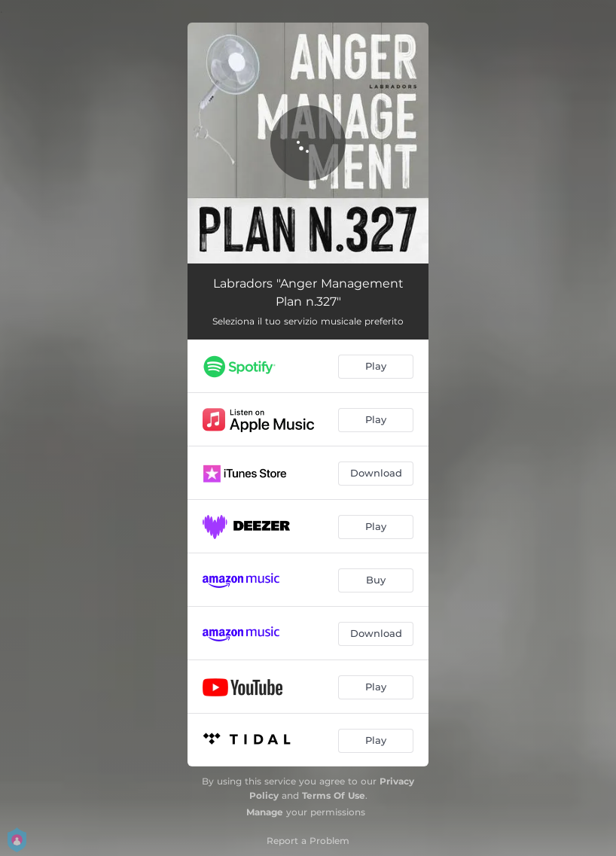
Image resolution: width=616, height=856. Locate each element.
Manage (265, 812)
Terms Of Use (334, 795)
